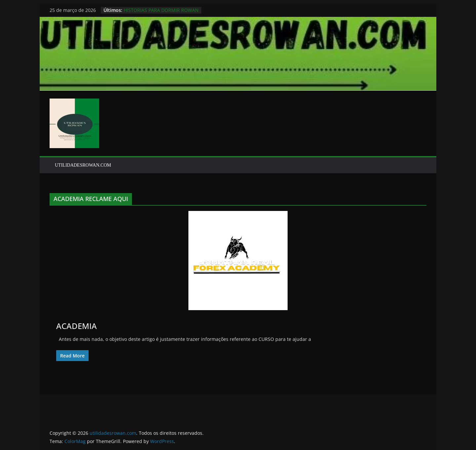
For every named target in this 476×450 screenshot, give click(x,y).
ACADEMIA (77, 326)
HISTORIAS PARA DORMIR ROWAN (161, 10)
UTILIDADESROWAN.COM (83, 165)
